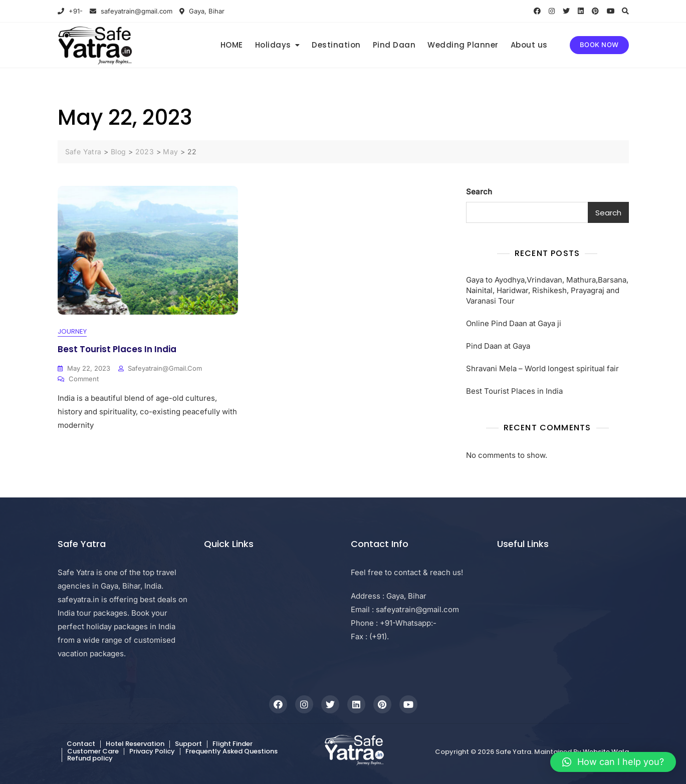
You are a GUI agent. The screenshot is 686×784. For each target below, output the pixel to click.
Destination (336, 45)
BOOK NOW (599, 45)
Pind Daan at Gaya (498, 346)
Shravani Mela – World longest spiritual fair (542, 368)
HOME (232, 45)
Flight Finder (233, 744)
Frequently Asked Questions (232, 751)
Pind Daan (394, 45)
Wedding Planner (463, 45)
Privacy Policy (152, 751)
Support (188, 744)
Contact (81, 744)
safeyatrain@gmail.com (131, 11)
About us (529, 45)
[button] (613, 762)
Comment (84, 379)
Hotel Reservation (135, 744)
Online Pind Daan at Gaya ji (514, 323)
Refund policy (90, 758)
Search (479, 192)
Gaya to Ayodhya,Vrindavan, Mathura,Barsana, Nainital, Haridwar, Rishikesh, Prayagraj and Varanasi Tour (547, 290)
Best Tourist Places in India (117, 349)
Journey (72, 332)
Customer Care (93, 751)
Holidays (273, 45)
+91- (70, 11)
